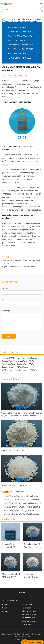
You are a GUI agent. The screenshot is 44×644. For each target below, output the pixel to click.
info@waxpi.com (11, 600)
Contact (5, 611)
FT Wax (31, 364)
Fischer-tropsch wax (29, 614)
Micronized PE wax (29, 611)
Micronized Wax (21, 361)
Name (5, 288)
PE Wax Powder (23, 367)
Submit (9, 336)
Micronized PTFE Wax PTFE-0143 (22, 32)
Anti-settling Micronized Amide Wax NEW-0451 (31, 576)
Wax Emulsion (33, 358)
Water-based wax (28, 621)
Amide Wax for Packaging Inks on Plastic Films (21, 496)
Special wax (26, 624)
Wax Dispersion (21, 370)
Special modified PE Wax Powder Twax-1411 (32, 546)
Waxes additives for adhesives (14, 485)
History (5, 608)
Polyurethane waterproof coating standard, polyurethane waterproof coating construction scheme (20, 267)
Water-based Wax (8, 364)
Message (7, 311)
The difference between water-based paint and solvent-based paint (21, 261)
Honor (5, 605)
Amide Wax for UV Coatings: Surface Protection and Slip (19, 511)
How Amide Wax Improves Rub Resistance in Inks (22, 500)
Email (5, 300)
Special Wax (22, 364)
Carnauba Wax (7, 361)
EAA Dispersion (7, 370)
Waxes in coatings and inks (13, 450)
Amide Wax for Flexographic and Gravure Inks (23, 503)
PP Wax (32, 361)
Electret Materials (8, 367)
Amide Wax (21, 358)
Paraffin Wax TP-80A (16, 40)
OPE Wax (33, 370)
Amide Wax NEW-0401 (17, 27)
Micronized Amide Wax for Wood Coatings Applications (21, 514)
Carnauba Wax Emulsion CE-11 (21, 45)
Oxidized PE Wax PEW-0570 (20, 36)
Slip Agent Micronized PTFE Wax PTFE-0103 (11, 576)
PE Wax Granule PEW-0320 (19, 58)
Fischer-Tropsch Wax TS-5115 (20, 49)
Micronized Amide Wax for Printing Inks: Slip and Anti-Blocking (22, 507)
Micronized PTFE (8, 358)
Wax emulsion (27, 605)
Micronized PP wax (29, 618)
